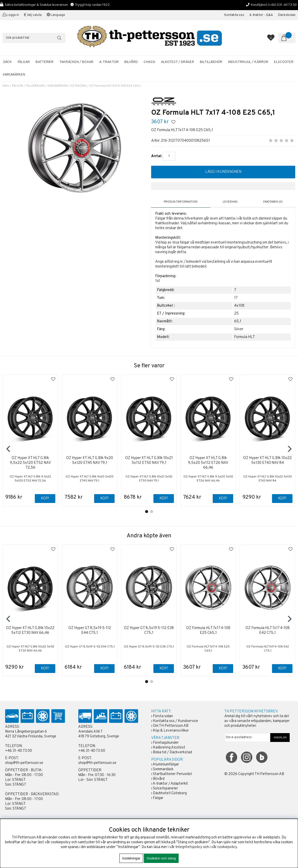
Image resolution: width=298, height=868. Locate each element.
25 (236, 314)
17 (236, 298)
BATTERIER (45, 62)
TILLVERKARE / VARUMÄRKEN (47, 86)
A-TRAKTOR (109, 62)
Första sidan (163, 716)
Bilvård (159, 779)
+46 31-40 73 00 (19, 751)
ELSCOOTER (284, 62)
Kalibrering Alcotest (169, 748)
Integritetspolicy (189, 847)
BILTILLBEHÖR (211, 62)
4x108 (239, 306)
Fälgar (158, 798)
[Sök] (34, 38)
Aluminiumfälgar (166, 765)
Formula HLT (245, 337)
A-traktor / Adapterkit (170, 784)
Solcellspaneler (165, 789)
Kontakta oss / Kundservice (175, 721)
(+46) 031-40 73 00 (282, 5)
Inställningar (131, 858)
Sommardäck (163, 769)
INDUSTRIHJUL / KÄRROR (248, 62)
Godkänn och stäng (161, 858)
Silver (239, 329)
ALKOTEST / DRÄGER (178, 62)
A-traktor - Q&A (261, 15)
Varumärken (14, 75)
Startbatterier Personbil (172, 774)
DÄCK (8, 62)
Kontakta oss (234, 15)
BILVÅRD (131, 62)
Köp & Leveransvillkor (171, 731)
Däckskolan (287, 15)
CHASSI (149, 62)
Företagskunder (166, 743)
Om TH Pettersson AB (171, 726)
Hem (6, 86)
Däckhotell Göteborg (170, 793)
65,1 (238, 321)
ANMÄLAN (280, 738)
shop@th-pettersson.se (24, 763)
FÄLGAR (24, 62)
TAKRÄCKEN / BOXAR (76, 62)
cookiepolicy (227, 847)
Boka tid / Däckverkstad (172, 752)
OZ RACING (78, 86)
